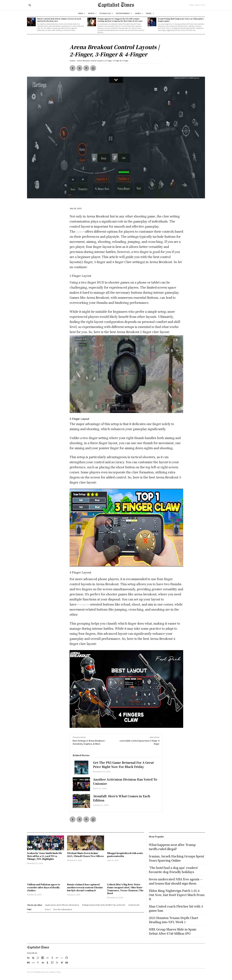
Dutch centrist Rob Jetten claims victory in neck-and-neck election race (59, 20)
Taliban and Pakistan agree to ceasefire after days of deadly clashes (44, 887)
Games (72, 61)
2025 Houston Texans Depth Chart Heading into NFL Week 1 (173, 920)
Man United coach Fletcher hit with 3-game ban (176, 908)
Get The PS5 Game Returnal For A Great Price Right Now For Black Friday (123, 765)
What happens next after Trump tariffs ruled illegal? (172, 847)
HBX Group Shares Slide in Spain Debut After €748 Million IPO (173, 931)
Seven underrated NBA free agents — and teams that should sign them (176, 881)
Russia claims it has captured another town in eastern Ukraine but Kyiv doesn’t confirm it (85, 887)
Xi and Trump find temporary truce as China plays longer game (181, 20)
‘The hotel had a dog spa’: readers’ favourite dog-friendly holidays (173, 870)
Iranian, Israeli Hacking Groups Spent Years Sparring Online (176, 858)
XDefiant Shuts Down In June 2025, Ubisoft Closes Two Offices (85, 855)
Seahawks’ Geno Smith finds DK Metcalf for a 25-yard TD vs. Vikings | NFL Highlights (44, 856)
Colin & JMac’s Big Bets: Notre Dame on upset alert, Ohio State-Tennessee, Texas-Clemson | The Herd (125, 889)
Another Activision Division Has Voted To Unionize (125, 781)
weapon (83, 604)
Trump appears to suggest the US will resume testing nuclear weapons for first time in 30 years (120, 20)
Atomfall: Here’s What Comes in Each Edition (122, 798)
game (80, 231)
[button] (30, 5)
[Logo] (116, 5)
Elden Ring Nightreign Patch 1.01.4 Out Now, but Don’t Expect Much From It (177, 895)
